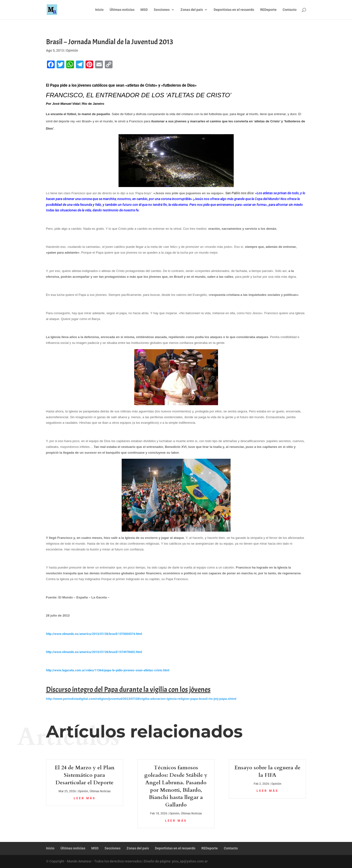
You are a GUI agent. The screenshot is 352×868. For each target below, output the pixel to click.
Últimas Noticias (100, 791)
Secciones (162, 10)
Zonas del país (192, 10)
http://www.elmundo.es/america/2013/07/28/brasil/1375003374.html (94, 634)
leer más (85, 798)
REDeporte (268, 10)
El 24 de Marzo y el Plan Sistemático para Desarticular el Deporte (85, 775)
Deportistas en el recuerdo (234, 10)
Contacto (290, 10)
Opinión (72, 50)
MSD (144, 10)
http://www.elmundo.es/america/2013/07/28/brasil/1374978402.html (94, 652)
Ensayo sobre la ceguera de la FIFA (267, 771)
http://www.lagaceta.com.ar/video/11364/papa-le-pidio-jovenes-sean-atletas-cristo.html (108, 670)
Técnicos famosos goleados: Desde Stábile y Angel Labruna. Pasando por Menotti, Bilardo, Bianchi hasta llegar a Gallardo (176, 786)
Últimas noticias (122, 10)
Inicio (99, 10)
